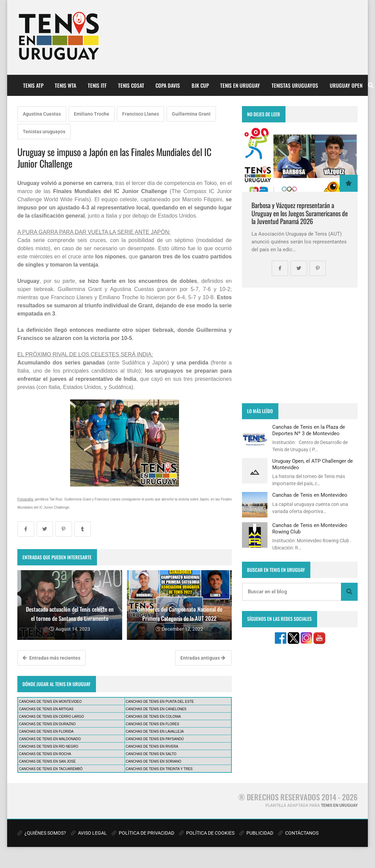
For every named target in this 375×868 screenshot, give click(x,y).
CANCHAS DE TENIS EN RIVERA (152, 746)
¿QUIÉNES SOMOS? (42, 833)
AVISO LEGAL (89, 833)
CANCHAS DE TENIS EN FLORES (152, 724)
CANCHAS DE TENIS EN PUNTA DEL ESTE (160, 702)
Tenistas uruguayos (44, 132)
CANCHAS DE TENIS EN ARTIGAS (46, 709)
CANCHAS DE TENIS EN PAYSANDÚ (155, 739)
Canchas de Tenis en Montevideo (310, 495)
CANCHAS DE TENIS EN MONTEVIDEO (50, 702)
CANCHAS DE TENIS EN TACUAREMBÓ (51, 769)
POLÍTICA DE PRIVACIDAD (143, 833)
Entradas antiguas (203, 658)
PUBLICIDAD (256, 833)
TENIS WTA (66, 85)
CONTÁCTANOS (298, 833)
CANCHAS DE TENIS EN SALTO (151, 754)
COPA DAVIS (168, 85)
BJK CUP (200, 85)
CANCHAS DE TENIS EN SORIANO (153, 761)
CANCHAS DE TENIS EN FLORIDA (46, 731)
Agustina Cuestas (42, 114)
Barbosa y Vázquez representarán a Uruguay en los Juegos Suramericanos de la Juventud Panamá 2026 (300, 213)
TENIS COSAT (131, 85)
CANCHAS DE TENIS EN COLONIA (153, 717)
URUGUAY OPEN (346, 85)
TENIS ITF (97, 85)
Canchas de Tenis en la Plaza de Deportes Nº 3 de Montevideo (309, 430)
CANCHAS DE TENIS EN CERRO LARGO (52, 717)
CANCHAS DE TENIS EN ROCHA (45, 754)
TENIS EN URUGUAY (240, 85)
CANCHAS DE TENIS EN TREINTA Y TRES (159, 769)
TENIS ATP (33, 85)
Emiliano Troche (92, 114)
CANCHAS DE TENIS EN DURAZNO (47, 724)
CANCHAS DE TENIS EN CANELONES (156, 709)
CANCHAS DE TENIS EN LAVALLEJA (155, 731)
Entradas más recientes (52, 658)
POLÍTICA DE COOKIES (207, 833)
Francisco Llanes (141, 114)
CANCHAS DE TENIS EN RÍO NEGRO (49, 746)
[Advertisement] (300, 345)
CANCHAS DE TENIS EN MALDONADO (50, 739)
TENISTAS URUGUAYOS (295, 85)
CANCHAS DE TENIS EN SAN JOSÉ (47, 761)
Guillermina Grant (191, 114)
